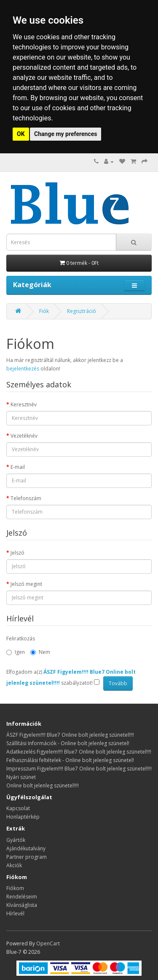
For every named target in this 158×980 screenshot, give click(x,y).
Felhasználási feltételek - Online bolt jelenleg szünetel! (70, 760)
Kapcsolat (18, 808)
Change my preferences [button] (66, 134)
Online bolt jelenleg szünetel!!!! (43, 785)
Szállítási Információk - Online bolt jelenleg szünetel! (68, 743)
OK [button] (21, 134)
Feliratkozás (21, 638)
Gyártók (16, 840)
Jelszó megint (26, 584)
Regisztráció (82, 311)
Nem (40, 652)
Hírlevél (15, 913)
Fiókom (15, 888)
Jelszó (17, 553)
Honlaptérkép (23, 817)
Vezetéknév (24, 436)
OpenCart (48, 943)
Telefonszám (26, 498)
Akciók (14, 865)
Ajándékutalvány (26, 848)
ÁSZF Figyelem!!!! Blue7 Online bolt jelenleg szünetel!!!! (70, 735)
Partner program (27, 857)
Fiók (44, 311)
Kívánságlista (22, 905)
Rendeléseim (22, 897)
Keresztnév (24, 404)
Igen (16, 652)
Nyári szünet (21, 777)
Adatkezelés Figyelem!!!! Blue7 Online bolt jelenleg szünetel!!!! (79, 752)
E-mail (18, 467)
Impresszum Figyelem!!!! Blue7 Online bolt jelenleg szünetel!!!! (79, 769)
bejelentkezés (23, 369)
